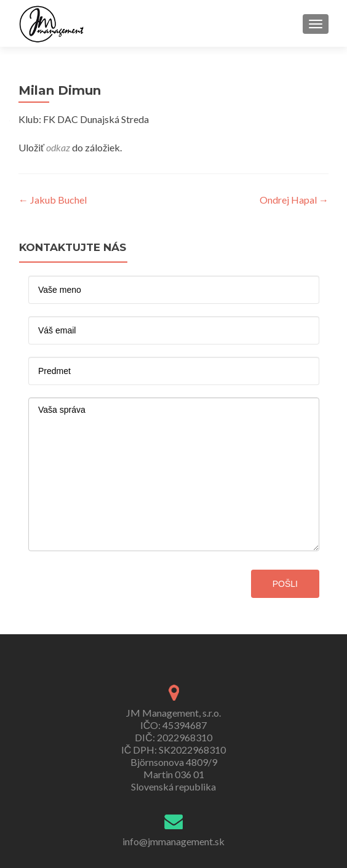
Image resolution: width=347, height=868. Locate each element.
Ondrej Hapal (294, 200)
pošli (285, 584)
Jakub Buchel (53, 200)
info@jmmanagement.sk (173, 841)
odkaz (58, 147)
